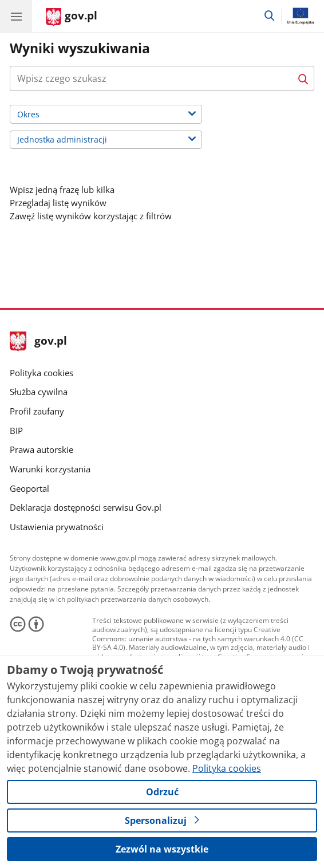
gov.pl (38, 342)
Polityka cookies (42, 373)
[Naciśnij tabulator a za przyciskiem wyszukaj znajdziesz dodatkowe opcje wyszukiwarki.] (151, 78)
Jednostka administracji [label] (76, 141)
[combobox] (162, 78)
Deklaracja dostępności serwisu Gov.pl (86, 507)
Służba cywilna (39, 392)
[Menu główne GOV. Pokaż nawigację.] (16, 16)
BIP (16, 431)
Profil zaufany (37, 411)
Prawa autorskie (42, 449)
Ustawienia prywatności (57, 527)
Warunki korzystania (50, 469)
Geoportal (29, 488)
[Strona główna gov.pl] (72, 17)
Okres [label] (43, 115)
